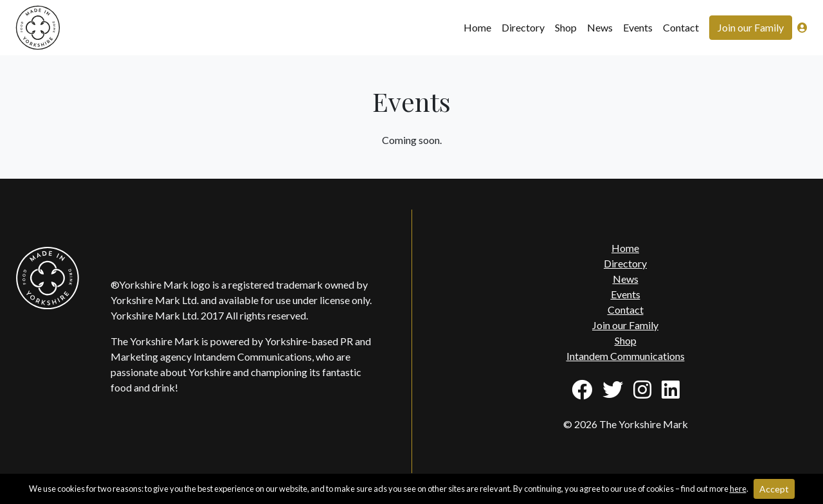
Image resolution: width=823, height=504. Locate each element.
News (600, 27)
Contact (681, 27)
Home (477, 27)
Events (638, 27)
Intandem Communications (626, 356)
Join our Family (751, 27)
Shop (566, 27)
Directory (523, 27)
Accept (774, 489)
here (738, 489)
